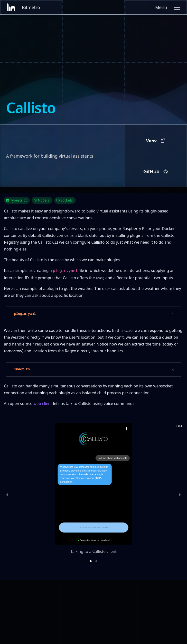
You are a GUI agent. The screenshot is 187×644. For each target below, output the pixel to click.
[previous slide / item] (7, 494)
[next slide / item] (180, 494)
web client (43, 404)
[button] (91, 561)
